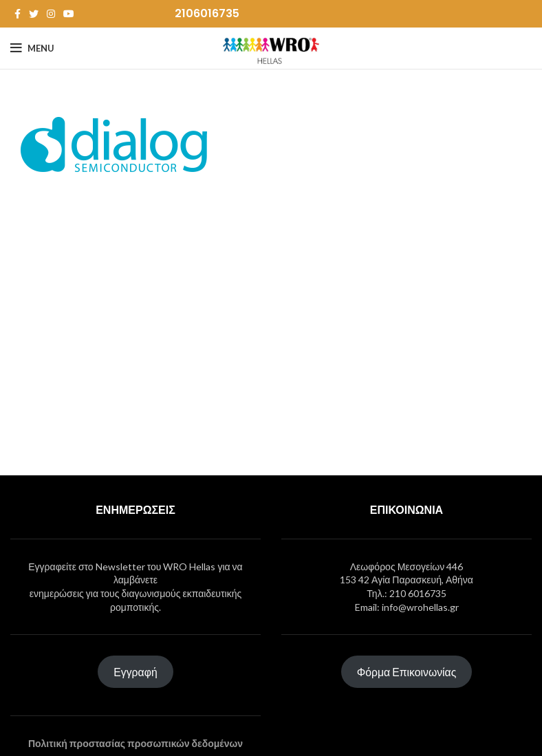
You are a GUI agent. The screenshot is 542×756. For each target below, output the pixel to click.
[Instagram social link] (51, 14)
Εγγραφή (135, 672)
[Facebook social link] (18, 14)
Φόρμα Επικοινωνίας (407, 672)
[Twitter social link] (34, 14)
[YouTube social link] (69, 14)
